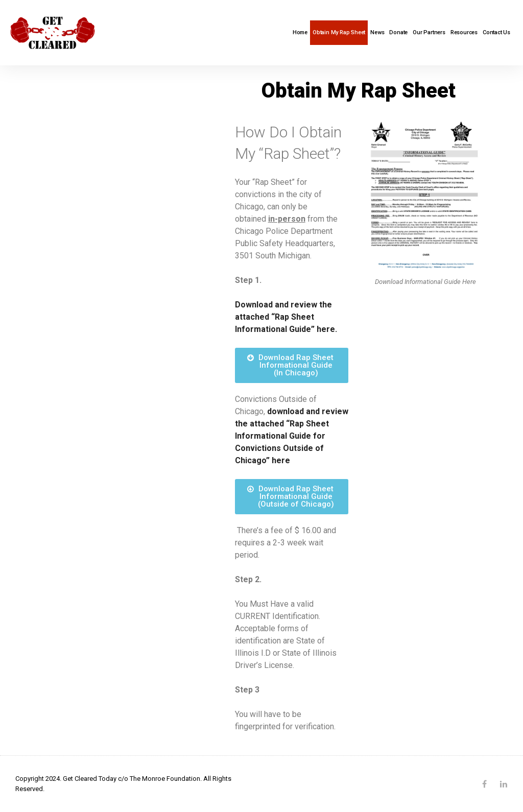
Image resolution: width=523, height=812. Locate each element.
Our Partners (429, 32)
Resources (464, 32)
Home (300, 32)
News (377, 32)
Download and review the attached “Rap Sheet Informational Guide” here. (286, 317)
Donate (398, 32)
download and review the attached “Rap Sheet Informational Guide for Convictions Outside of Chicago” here (292, 436)
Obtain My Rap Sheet (339, 32)
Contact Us (496, 32)
